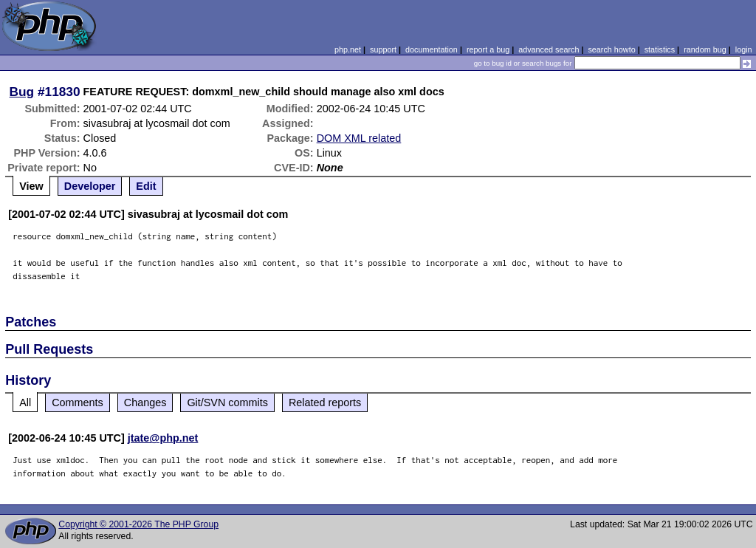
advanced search (549, 49)
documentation (432, 49)
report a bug (488, 49)
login (744, 49)
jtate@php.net (163, 438)
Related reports (325, 403)
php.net (348, 49)
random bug (705, 49)
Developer (90, 186)
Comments (78, 403)
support (383, 49)
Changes (145, 403)
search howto (611, 49)
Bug (22, 92)
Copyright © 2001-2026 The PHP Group (138, 524)
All (25, 403)
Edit (146, 186)
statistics (660, 49)
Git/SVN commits (227, 403)
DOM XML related (359, 138)
